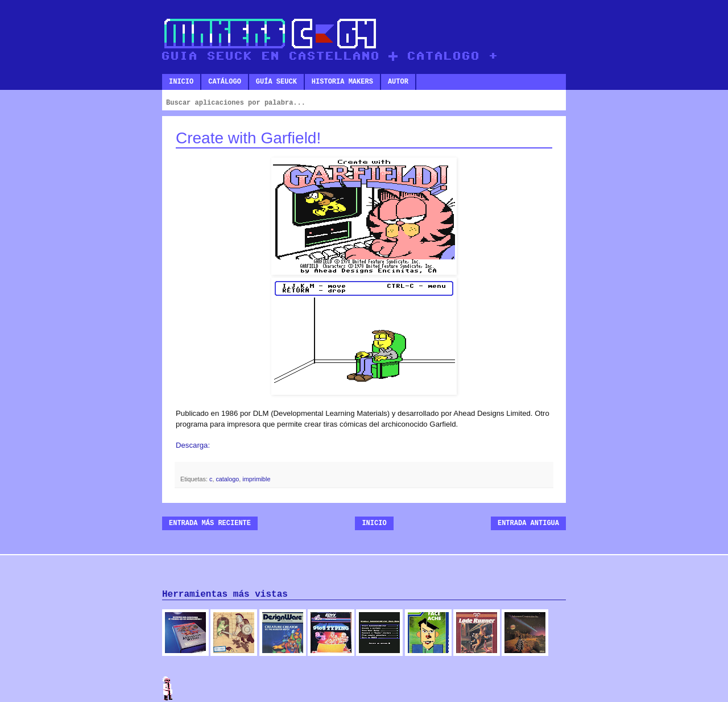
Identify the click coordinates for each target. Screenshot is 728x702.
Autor (398, 82)
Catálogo (225, 82)
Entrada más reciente (210, 523)
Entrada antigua (528, 523)
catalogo (227, 479)
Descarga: (193, 445)
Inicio (181, 82)
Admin (168, 688)
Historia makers (342, 82)
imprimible (256, 479)
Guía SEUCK (276, 82)
